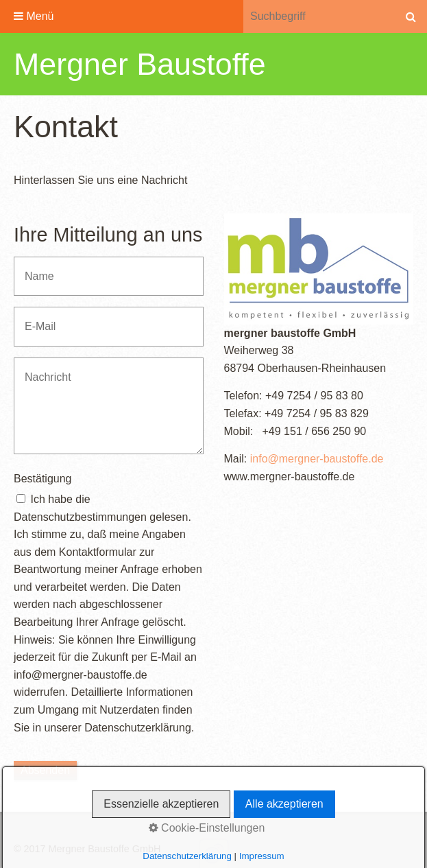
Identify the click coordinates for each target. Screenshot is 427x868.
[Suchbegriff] (319, 16)
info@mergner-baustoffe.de (317, 459)
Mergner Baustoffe (140, 64)
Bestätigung (43, 479)
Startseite (38, 831)
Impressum (136, 831)
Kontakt (85, 831)
